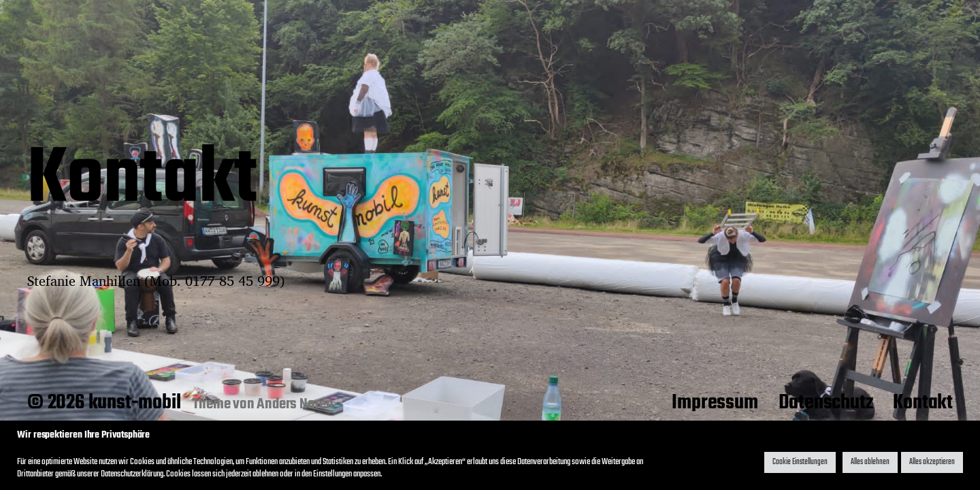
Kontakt (923, 403)
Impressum (715, 403)
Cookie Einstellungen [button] (800, 462)
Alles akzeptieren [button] (932, 462)
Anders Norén (295, 404)
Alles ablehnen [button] (870, 462)
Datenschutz (826, 403)
